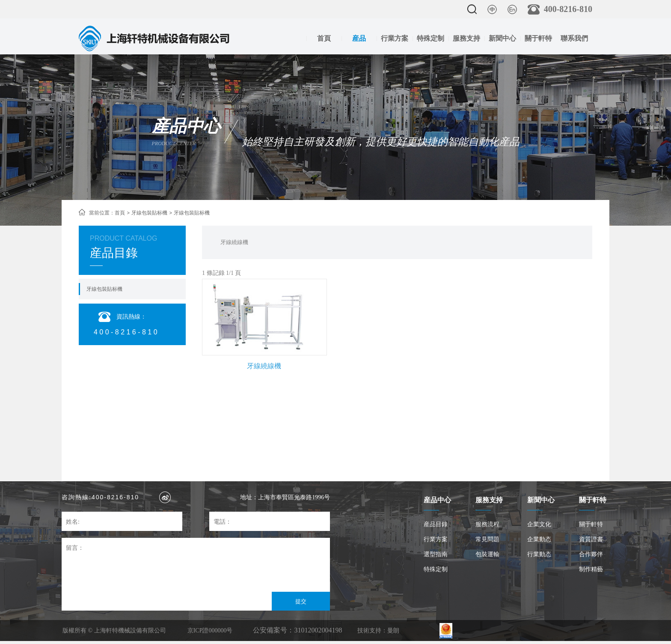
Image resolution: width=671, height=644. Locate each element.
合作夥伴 (591, 554)
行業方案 (395, 38)
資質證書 (591, 539)
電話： (223, 522)
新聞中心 (502, 38)
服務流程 (487, 524)
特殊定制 (431, 38)
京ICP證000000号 (210, 631)
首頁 (324, 38)
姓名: (73, 522)
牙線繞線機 (234, 242)
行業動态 (539, 554)
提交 (301, 601)
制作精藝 (591, 569)
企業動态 (539, 539)
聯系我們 (574, 38)
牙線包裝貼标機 (149, 213)
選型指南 (436, 554)
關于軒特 (538, 38)
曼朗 (393, 631)
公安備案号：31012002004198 (297, 630)
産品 (359, 38)
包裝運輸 (487, 554)
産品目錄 (436, 524)
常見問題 (487, 539)
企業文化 (539, 524)
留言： (75, 548)
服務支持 (466, 38)
